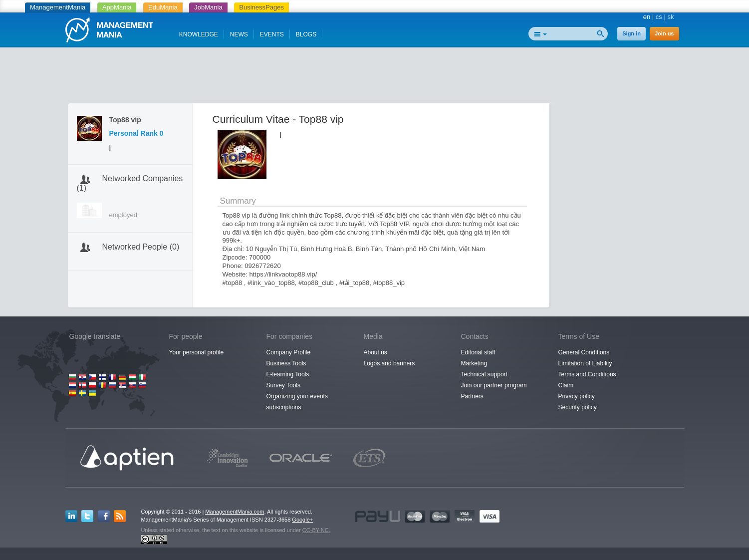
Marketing (474, 363)
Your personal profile (197, 352)
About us (375, 352)
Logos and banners (389, 363)
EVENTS (272, 34)
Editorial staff (478, 352)
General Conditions (584, 352)
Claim (566, 385)
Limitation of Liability (585, 363)
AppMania (117, 7)
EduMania (163, 7)
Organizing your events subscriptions (297, 402)
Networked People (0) (141, 247)
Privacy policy (577, 396)
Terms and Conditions (587, 374)
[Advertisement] (375, 77)
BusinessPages (261, 7)
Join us (664, 33)
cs (659, 17)
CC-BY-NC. (316, 530)
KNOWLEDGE (199, 34)
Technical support (484, 374)
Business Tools (286, 363)
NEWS (239, 34)
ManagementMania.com (235, 512)
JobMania (208, 7)
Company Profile (289, 352)
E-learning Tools (288, 374)
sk (671, 17)
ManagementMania (58, 7)
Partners (472, 396)
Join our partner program (494, 385)
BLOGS (306, 34)
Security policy (578, 407)
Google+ (302, 520)
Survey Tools (283, 385)
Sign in (631, 33)
